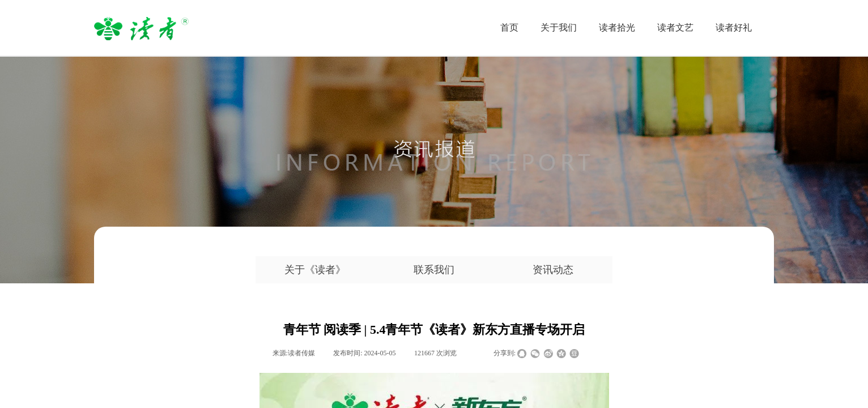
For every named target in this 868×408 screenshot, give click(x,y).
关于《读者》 (315, 270)
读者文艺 (675, 27)
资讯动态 (553, 270)
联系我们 (434, 270)
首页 (509, 27)
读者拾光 (617, 27)
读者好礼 (734, 27)
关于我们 (559, 27)
